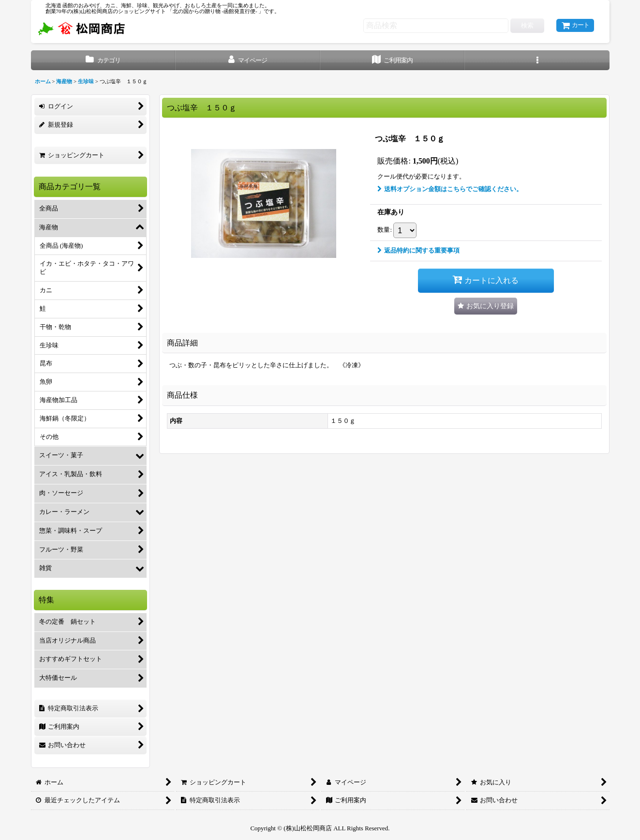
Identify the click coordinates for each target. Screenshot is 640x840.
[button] (537, 60)
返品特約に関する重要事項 (418, 250)
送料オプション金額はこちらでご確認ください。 (450, 189)
